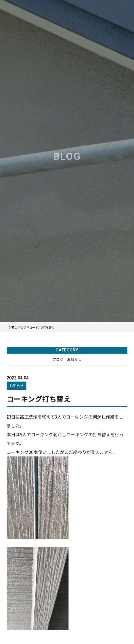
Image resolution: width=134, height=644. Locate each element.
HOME (11, 327)
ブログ (22, 327)
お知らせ (74, 360)
